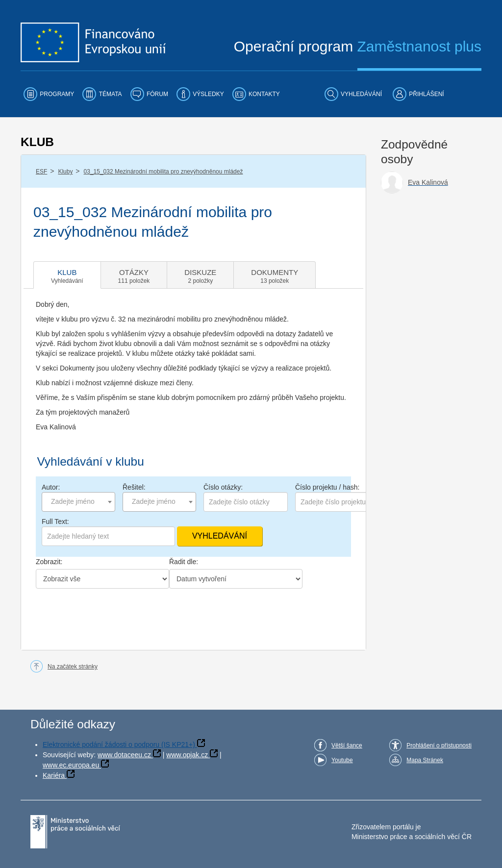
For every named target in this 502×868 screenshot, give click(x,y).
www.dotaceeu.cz (124, 755)
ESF (41, 172)
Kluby (65, 172)
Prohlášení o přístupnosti (439, 745)
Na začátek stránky (73, 667)
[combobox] (78, 502)
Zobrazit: (49, 562)
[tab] (67, 275)
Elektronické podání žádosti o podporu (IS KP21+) (119, 744)
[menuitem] (49, 94)
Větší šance (347, 745)
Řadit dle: (184, 562)
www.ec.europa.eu (71, 765)
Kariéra (54, 775)
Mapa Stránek (425, 760)
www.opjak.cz (187, 755)
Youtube (342, 760)
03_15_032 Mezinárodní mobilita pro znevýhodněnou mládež (163, 172)
